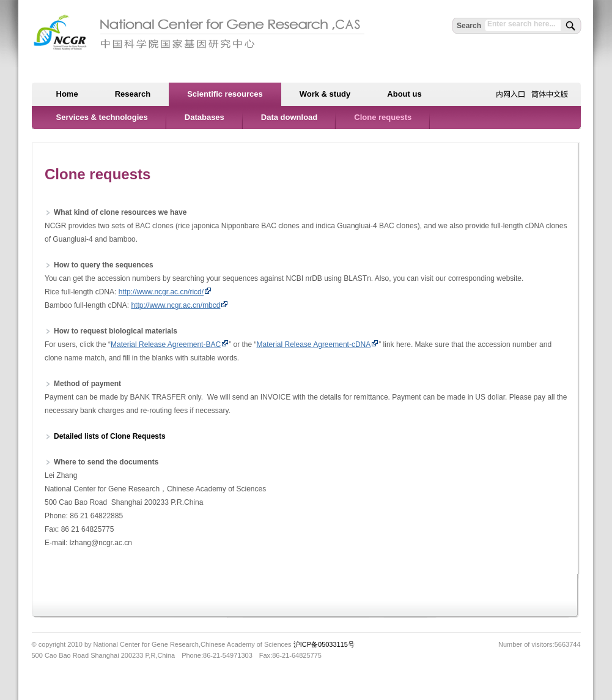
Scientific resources (225, 94)
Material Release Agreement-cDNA (313, 344)
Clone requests (383, 117)
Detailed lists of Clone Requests (110, 436)
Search (469, 26)
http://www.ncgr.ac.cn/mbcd (179, 305)
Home (67, 94)
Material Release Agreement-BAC (166, 344)
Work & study (325, 94)
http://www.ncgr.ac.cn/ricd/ (161, 292)
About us (404, 94)
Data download (289, 117)
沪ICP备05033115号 (324, 644)
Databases (205, 117)
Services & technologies (102, 117)
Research (133, 94)
